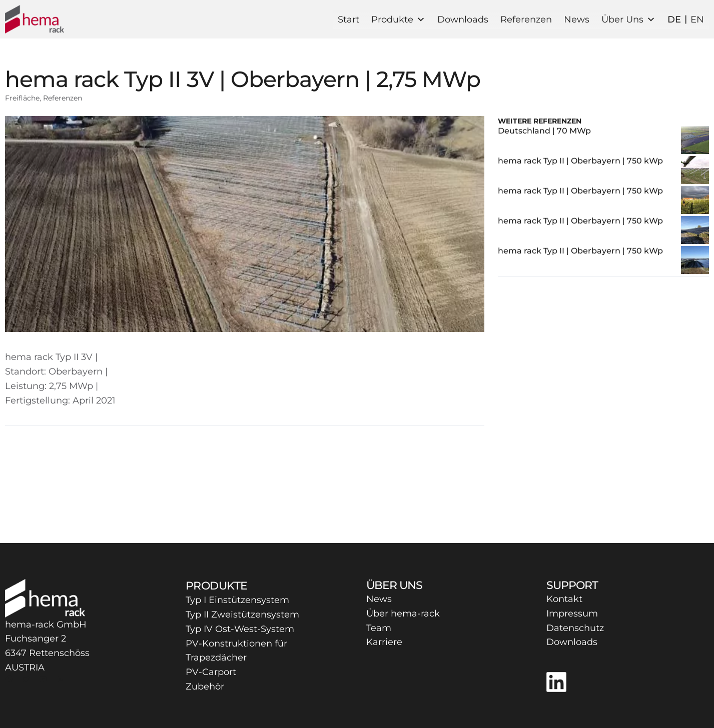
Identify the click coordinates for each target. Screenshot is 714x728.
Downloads (463, 19)
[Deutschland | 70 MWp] (695, 141)
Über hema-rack (403, 613)
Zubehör (205, 686)
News (577, 19)
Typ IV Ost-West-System (240, 629)
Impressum (572, 613)
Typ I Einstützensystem (237, 600)
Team (379, 628)
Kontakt (564, 599)
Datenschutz (575, 628)
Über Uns (628, 19)
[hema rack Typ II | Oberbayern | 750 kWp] (695, 171)
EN (697, 19)
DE (674, 19)
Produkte (398, 19)
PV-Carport (211, 672)
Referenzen (526, 19)
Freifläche (22, 98)
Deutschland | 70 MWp (544, 131)
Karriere (384, 642)
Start (348, 19)
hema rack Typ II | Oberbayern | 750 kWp (580, 161)
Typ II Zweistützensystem (242, 614)
